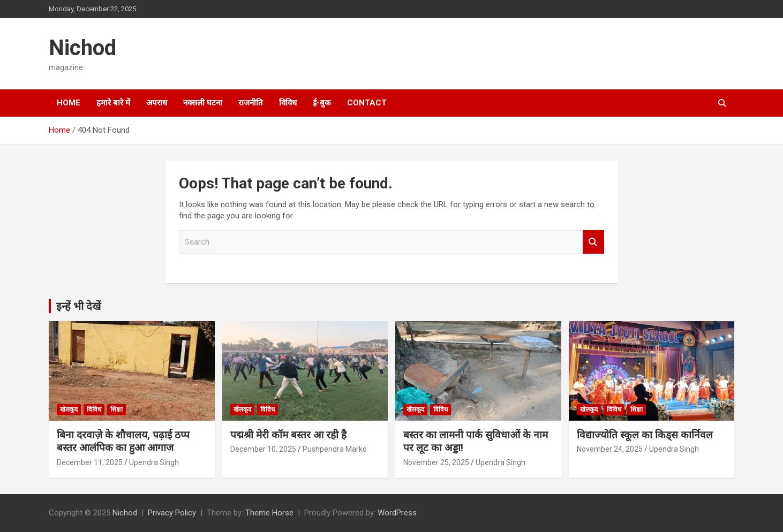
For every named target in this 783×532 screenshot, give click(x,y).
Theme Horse (269, 513)
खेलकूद (69, 409)
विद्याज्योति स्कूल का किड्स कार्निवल (645, 435)
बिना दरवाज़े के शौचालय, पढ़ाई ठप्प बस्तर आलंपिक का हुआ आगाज (123, 442)
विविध (288, 103)
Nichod (82, 48)
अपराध (157, 103)
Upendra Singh (154, 462)
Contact (367, 103)
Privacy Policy (172, 513)
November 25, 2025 (436, 462)
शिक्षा (116, 409)
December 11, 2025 (90, 462)
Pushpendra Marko (335, 449)
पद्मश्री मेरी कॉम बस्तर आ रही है (288, 435)
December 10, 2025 (263, 449)
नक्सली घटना (203, 103)
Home (69, 103)
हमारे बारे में (113, 103)
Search (593, 242)
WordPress (397, 513)
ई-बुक (322, 103)
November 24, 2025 (610, 449)
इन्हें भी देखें (78, 306)
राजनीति (251, 103)
